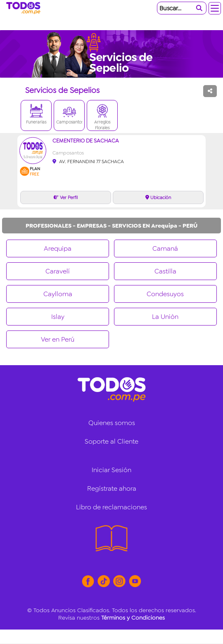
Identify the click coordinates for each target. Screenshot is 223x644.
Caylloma (58, 294)
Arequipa (58, 248)
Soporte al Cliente (111, 441)
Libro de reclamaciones (111, 507)
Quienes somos (112, 423)
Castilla (165, 271)
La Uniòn (165, 317)
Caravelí (58, 271)
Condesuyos (165, 294)
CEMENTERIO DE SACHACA (86, 141)
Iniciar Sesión (111, 470)
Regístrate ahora (112, 488)
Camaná (165, 248)
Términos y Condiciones (133, 618)
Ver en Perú (58, 339)
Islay (58, 317)
